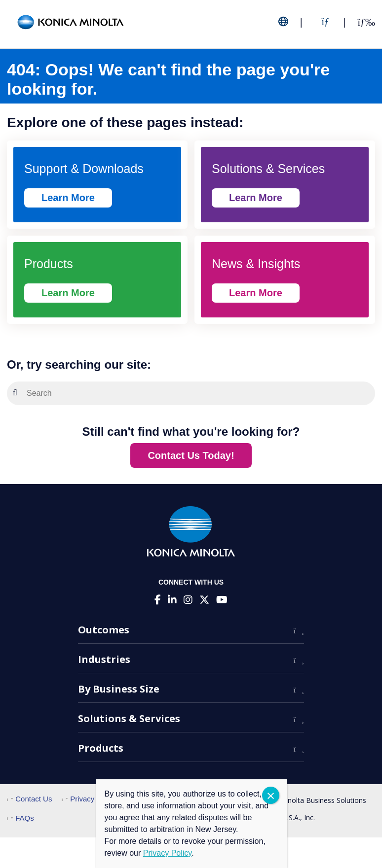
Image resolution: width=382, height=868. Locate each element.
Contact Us (29, 799)
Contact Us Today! (191, 455)
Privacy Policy (89, 799)
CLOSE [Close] (271, 795)
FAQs (20, 818)
